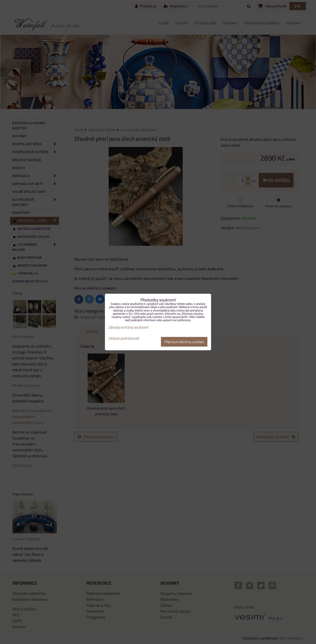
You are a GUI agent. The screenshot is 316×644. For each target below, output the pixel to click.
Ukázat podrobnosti (124, 339)
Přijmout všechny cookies (184, 342)
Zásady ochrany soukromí (129, 327)
